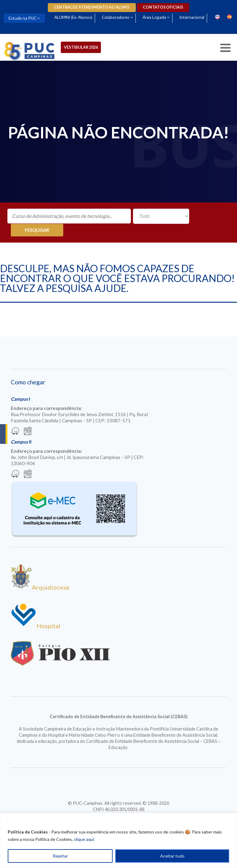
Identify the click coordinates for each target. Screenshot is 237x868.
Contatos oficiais (163, 7)
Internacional (194, 17)
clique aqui (84, 839)
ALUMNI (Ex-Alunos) (74, 17)
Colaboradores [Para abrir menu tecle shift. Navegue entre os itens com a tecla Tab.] (116, 17)
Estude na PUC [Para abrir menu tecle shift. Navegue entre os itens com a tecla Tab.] (23, 18)
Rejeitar (60, 856)
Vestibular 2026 (82, 47)
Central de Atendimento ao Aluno (92, 7)
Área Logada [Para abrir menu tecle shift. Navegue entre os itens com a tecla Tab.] (156, 17)
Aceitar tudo (172, 856)
